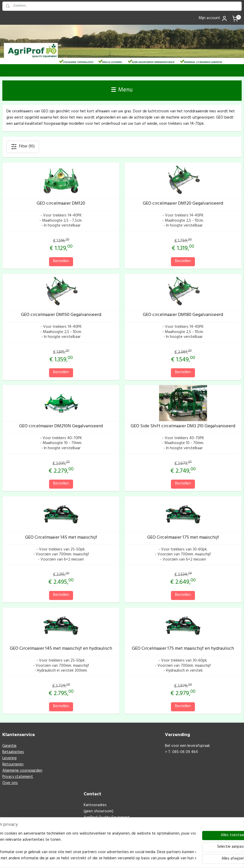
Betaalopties (13, 752)
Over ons (10, 783)
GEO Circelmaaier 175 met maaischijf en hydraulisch (183, 649)
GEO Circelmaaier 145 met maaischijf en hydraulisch (61, 649)
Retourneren (13, 765)
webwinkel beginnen (139, 859)
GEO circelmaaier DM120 (61, 204)
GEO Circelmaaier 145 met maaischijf (61, 538)
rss (122, 859)
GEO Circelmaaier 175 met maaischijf (183, 538)
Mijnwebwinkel (179, 859)
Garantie (9, 746)
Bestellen (61, 261)
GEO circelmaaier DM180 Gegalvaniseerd (183, 315)
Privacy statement (18, 777)
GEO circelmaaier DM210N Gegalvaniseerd (61, 427)
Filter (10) (23, 147)
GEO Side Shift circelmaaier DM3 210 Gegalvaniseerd (183, 427)
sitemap (114, 859)
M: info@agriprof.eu (101, 836)
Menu (122, 90)
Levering (9, 759)
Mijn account (213, 18)
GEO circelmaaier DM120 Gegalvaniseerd (183, 204)
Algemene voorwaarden (22, 771)
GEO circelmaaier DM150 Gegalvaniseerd (61, 315)
